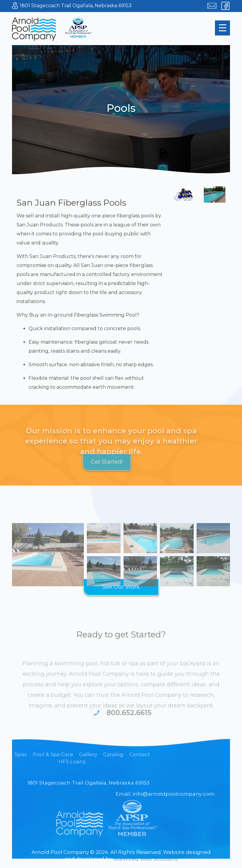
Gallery (11, 754)
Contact (63, 754)
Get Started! (87, 462)
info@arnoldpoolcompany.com (174, 796)
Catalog (36, 754)
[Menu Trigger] (222, 28)
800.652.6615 (129, 717)
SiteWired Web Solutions (145, 859)
